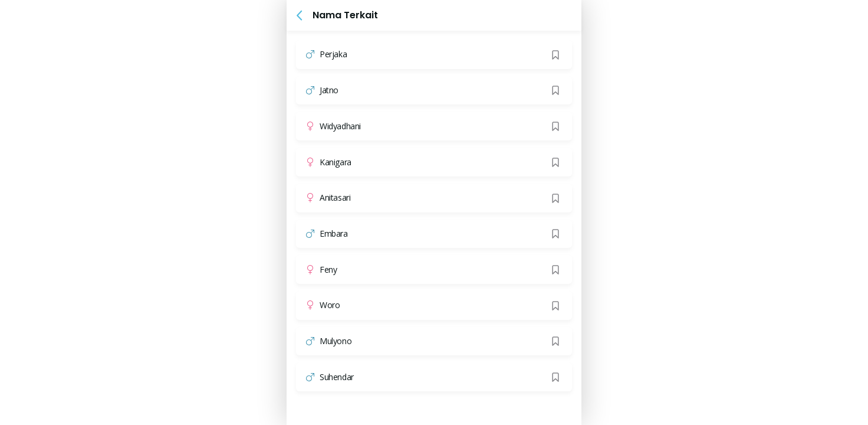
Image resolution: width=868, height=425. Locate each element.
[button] (300, 15)
